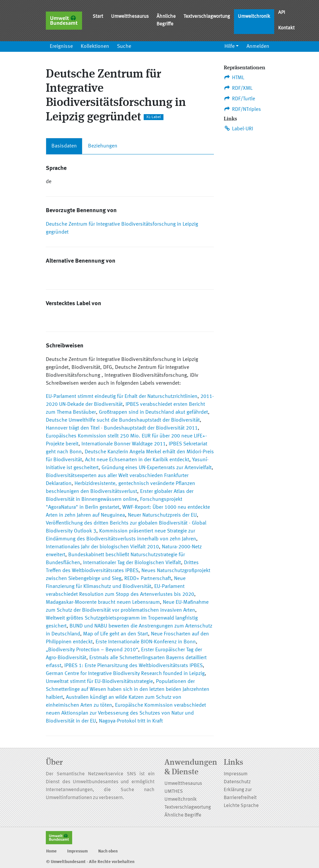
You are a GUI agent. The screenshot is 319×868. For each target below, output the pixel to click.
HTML (234, 78)
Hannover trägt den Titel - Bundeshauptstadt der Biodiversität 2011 (122, 428)
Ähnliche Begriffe (166, 20)
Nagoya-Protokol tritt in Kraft (131, 721)
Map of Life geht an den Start (116, 634)
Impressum (236, 774)
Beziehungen (103, 146)
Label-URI (238, 129)
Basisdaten (64, 146)
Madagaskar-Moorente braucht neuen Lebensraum (103, 602)
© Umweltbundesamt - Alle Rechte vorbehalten (90, 862)
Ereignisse (61, 47)
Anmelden (258, 47)
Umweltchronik (254, 17)
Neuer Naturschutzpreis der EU (162, 515)
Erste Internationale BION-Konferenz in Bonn (146, 642)
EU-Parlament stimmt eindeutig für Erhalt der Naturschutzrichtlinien (122, 397)
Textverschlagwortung (207, 17)
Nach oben (108, 851)
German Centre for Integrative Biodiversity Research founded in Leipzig (125, 674)
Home (51, 851)
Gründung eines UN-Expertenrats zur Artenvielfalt (157, 468)
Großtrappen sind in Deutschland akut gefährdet (153, 412)
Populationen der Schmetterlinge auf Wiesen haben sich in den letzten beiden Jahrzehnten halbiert (128, 690)
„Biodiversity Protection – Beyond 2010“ (92, 650)
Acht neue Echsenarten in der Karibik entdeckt (137, 460)
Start (98, 17)
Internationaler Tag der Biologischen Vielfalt (132, 563)
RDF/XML (238, 88)
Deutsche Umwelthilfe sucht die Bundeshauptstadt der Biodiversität (123, 420)
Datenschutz (237, 782)
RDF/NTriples (242, 109)
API (282, 13)
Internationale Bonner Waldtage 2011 (124, 444)
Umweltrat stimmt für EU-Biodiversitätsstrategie (99, 682)
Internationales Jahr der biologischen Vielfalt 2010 (102, 547)
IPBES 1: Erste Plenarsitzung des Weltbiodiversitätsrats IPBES (133, 666)
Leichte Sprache (241, 806)
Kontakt (286, 28)
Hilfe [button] (230, 47)
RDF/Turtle (239, 99)
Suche (124, 47)
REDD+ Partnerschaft (148, 579)
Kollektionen (95, 47)
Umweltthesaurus (130, 17)
